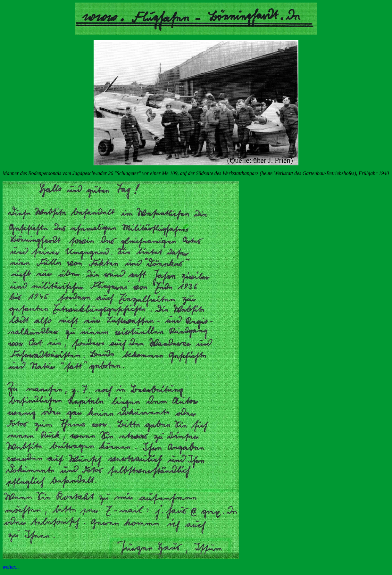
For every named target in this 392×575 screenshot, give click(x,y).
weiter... (11, 567)
